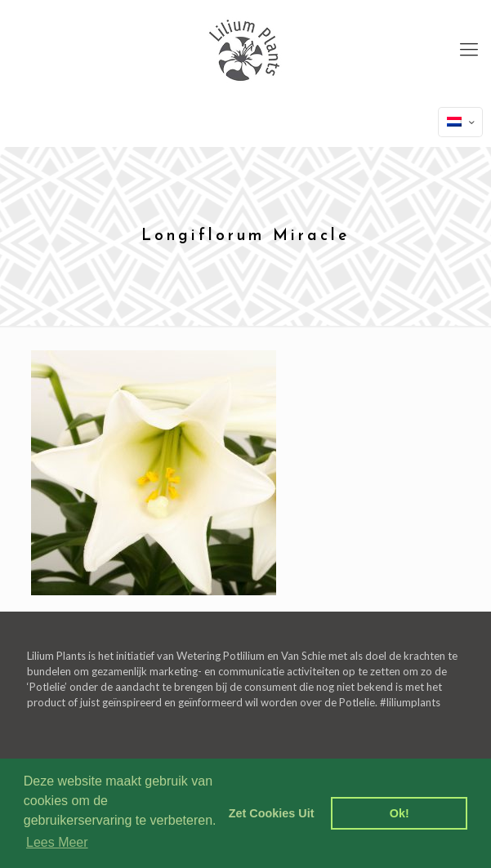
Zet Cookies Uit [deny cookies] (272, 813)
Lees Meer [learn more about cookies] (57, 842)
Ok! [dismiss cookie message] (399, 813)
